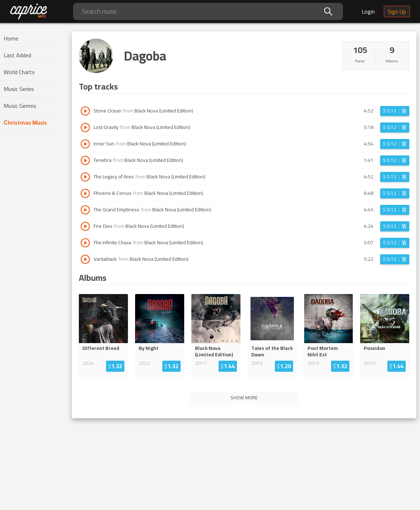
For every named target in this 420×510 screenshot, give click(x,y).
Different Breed (101, 348)
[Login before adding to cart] (395, 111)
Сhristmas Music (25, 122)
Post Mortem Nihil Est (323, 351)
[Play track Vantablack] (85, 259)
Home (11, 38)
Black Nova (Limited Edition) (164, 111)
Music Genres (20, 106)
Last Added (17, 55)
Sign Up (397, 11)
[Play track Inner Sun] (85, 144)
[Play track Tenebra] (85, 160)
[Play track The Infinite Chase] (85, 243)
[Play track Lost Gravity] (85, 127)
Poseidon (374, 348)
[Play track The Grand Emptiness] (85, 210)
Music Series (19, 89)
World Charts (19, 72)
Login (368, 11)
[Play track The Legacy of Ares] (85, 177)
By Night (149, 348)
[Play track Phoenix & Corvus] (85, 193)
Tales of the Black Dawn (272, 351)
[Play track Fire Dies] (85, 226)
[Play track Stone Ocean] (85, 111)
